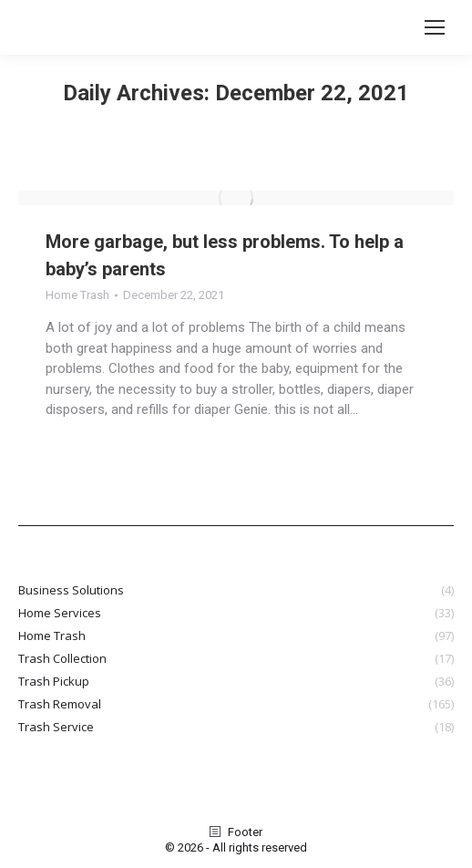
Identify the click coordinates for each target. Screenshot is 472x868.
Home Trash (77, 295)
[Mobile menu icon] (435, 27)
